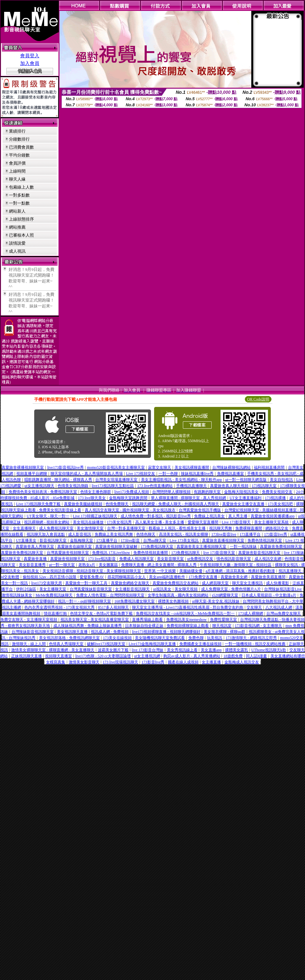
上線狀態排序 (21, 219)
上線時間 (17, 171)
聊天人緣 (17, 179)
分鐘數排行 (19, 139)
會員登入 (30, 56)
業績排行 (17, 131)
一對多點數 (19, 195)
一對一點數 (19, 203)
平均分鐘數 (19, 155)
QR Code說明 (258, 399)
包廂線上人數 (21, 187)
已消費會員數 (21, 147)
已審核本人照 (21, 235)
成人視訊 (17, 251)
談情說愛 (17, 243)
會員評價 (17, 163)
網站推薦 (17, 227)
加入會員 (30, 63)
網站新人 (17, 211)
